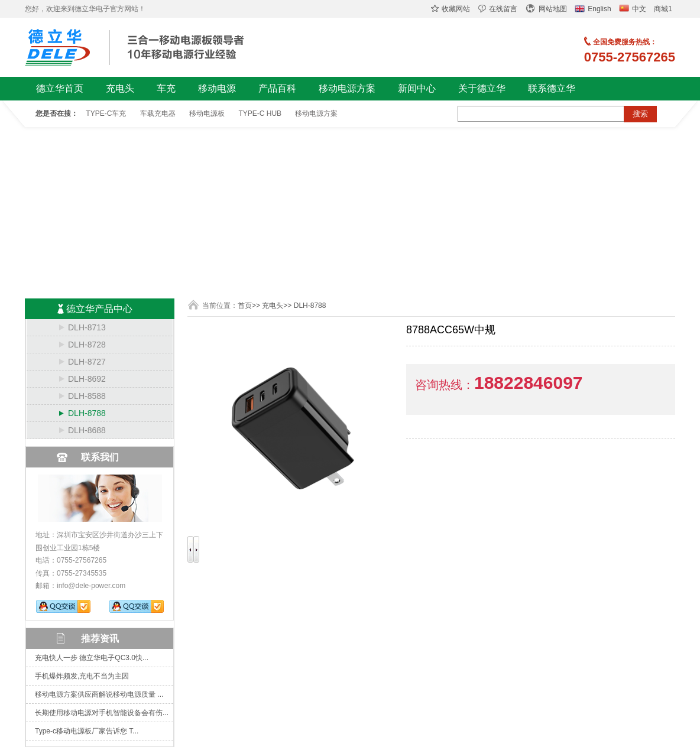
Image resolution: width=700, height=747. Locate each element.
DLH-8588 (87, 396)
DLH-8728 (87, 345)
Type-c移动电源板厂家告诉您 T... (87, 731)
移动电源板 (207, 113)
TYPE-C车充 (106, 113)
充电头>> (277, 306)
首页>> (249, 306)
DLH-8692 (87, 379)
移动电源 (217, 88)
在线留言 (498, 9)
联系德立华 (552, 88)
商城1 (663, 9)
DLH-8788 (87, 413)
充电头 (120, 88)
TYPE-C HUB (260, 113)
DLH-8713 (87, 327)
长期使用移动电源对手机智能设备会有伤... (102, 713)
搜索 (640, 114)
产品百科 (277, 88)
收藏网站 (451, 9)
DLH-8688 (87, 430)
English (593, 9)
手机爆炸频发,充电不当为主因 (82, 676)
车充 (166, 88)
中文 (633, 9)
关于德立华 (482, 88)
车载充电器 (158, 113)
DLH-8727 (87, 362)
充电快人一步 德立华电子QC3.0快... (92, 658)
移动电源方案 (347, 88)
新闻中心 (417, 88)
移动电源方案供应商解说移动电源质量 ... (99, 694)
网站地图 (546, 9)
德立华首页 (60, 88)
